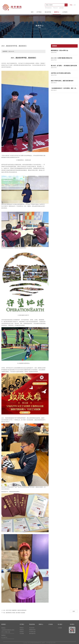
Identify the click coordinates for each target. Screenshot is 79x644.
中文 (71, 5)
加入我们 (33, 17)
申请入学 (55, 8)
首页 (32, 12)
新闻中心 (57, 12)
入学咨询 (65, 12)
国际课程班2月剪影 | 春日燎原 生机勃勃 (15, 613)
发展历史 (22, 630)
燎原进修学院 (32, 633)
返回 (74, 611)
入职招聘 (60, 628)
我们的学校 (48, 12)
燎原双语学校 (32, 630)
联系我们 (22, 632)
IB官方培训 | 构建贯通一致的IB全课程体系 (16, 610)
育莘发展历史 (48, 8)
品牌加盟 (61, 8)
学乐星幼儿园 (32, 632)
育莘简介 (22, 628)
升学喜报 (22, 633)
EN (75, 5)
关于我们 (39, 12)
